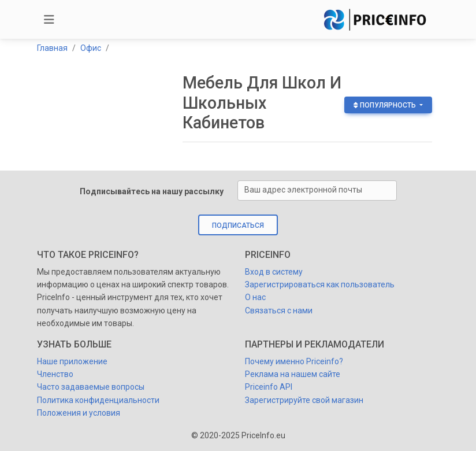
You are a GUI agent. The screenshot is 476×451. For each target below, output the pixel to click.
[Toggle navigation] (49, 20)
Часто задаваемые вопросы (91, 387)
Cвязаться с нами (279, 310)
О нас (255, 297)
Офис (91, 48)
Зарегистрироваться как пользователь (320, 284)
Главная (52, 48)
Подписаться (238, 226)
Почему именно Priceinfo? (294, 361)
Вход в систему (274, 272)
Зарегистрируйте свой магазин (304, 400)
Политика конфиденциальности (98, 400)
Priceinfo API (269, 387)
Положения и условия (79, 413)
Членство (55, 374)
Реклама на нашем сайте (293, 374)
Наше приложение (72, 361)
